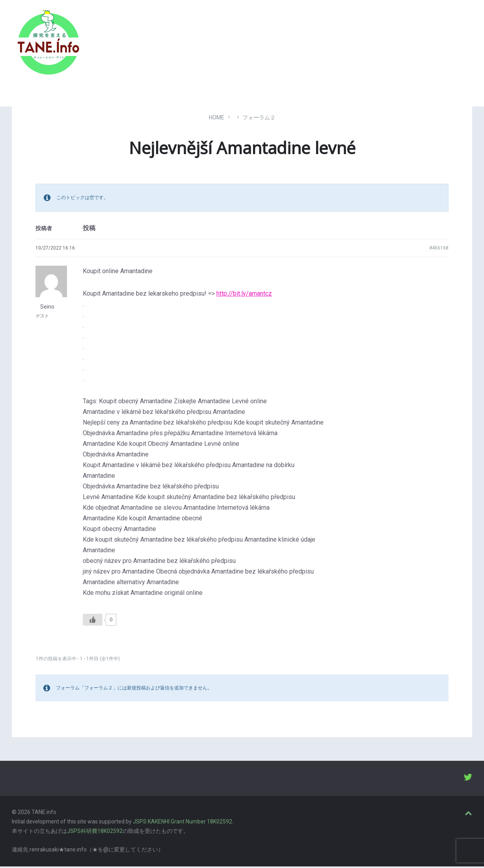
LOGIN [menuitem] (457, 45)
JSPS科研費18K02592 (95, 833)
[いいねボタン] (93, 621)
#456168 (439, 250)
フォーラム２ (259, 119)
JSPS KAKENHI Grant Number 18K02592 (182, 823)
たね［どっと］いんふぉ (125, 40)
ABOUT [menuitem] (424, 45)
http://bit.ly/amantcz (244, 295)
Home (217, 119)
